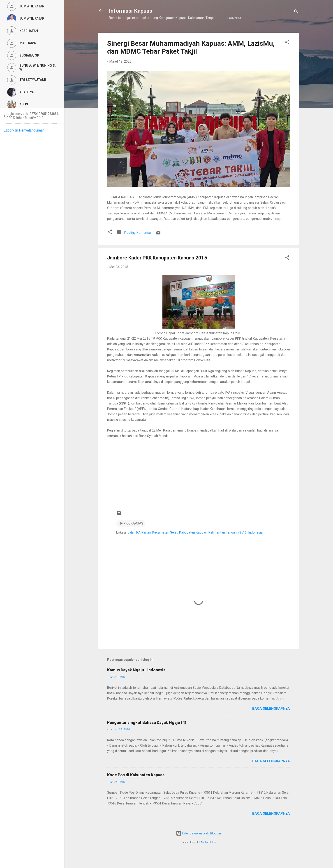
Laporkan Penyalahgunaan (24, 130)
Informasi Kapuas (131, 11)
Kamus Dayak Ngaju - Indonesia (136, 684)
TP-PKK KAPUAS (131, 537)
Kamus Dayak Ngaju (131, 32)
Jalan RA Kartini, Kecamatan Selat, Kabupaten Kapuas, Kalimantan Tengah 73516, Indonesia (195, 546)
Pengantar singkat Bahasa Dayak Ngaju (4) (147, 736)
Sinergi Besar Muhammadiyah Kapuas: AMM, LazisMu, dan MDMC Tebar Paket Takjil (191, 61)
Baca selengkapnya (271, 723)
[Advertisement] (199, 484)
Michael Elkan (209, 856)
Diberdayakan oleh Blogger (199, 847)
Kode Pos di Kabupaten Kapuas (136, 789)
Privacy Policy (171, 32)
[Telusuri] (296, 12)
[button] (287, 57)
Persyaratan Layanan (214, 32)
